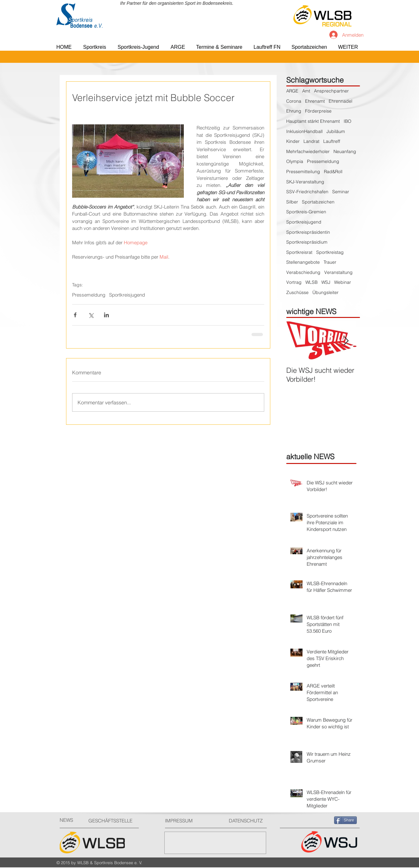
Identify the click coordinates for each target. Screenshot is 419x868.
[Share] (345, 820)
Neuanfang (345, 151)
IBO (348, 121)
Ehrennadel (340, 101)
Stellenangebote (303, 262)
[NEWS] (71, 820)
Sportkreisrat (299, 252)
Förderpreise (318, 111)
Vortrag (294, 282)
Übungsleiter (325, 292)
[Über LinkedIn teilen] (106, 315)
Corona (294, 101)
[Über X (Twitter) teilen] (91, 315)
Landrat (311, 141)
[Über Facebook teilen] (75, 315)
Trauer (330, 262)
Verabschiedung (303, 272)
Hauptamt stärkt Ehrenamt (313, 121)
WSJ (326, 282)
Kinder (293, 141)
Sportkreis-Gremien (306, 212)
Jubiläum (336, 131)
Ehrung (294, 111)
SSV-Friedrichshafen (307, 192)
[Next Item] (346, 341)
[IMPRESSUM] (189, 821)
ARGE (292, 91)
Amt (306, 91)
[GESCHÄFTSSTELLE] (112, 821)
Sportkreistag (330, 252)
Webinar (343, 282)
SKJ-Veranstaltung (305, 182)
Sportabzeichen (318, 202)
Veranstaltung (338, 272)
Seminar (341, 192)
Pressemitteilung (303, 172)
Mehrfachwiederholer (308, 151)
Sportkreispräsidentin (308, 232)
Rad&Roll (333, 172)
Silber (292, 202)
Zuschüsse (297, 292)
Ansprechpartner (331, 91)
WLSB (311, 282)
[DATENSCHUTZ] (248, 821)
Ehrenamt (315, 101)
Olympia (295, 161)
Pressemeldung (89, 295)
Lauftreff (332, 141)
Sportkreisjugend (127, 295)
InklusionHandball (304, 131)
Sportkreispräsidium (307, 242)
